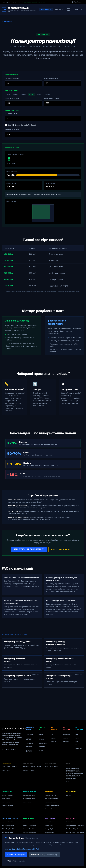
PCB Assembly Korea (29, 799)
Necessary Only (44, 854)
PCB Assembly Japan (29, 795)
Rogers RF (54, 738)
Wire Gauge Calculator (8, 825)
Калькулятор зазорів (62, 549)
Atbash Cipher (49, 825)
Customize (16, 861)
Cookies (69, 782)
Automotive (66, 735)
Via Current (29, 743)
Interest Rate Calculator (30, 825)
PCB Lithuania (27, 802)
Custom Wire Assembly (51, 802)
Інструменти (46, 10)
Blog (3, 750)
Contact (13, 750)
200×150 (23, 94)
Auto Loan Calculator (29, 829)
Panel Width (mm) (12, 99)
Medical (65, 738)
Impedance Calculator (8, 822)
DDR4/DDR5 (79, 748)
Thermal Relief (43, 743)
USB (77, 735)
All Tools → (42, 750)
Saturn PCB (26, 767)
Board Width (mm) (12, 79)
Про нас (68, 9)
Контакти (79, 9)
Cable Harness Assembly (52, 795)
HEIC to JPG (81, 825)
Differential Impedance (29, 751)
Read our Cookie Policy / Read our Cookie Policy (22, 849)
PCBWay (26, 770)
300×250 (39, 94)
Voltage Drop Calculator (8, 829)
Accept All (16, 854)
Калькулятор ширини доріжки (29, 549)
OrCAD (4, 770)
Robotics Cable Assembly (52, 805)
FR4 (52, 735)
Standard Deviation (50, 822)
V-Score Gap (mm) (12, 130)
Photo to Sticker (71, 822)
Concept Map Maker (50, 829)
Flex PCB (53, 741)
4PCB (51, 767)
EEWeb (56, 767)
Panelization (42, 747)
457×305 (47, 94)
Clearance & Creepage (42, 739)
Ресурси (59, 10)
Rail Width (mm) (11, 114)
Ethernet (78, 745)
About (8, 750)
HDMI (77, 738)
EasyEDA (14, 767)
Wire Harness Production (52, 799)
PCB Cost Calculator (7, 805)
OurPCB (10, 795)
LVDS (46, 767)
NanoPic (69, 829)
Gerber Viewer (6, 802)
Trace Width (30, 735)
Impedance (29, 747)
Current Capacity (29, 739)
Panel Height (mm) (51, 99)
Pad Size (41, 735)
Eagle (8, 767)
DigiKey (32, 770)
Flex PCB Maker (6, 799)
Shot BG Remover (71, 825)
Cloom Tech (54, 809)
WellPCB (4, 795)
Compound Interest (29, 822)
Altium (33, 767)
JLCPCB (39, 767)
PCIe (77, 741)
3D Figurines (76, 829)
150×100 (16, 94)
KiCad (3, 767)
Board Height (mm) (52, 79)
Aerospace (66, 741)
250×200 (31, 94)
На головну (7, 21)
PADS (9, 770)
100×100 (8, 94)
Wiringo (47, 809)
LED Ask (69, 795)
